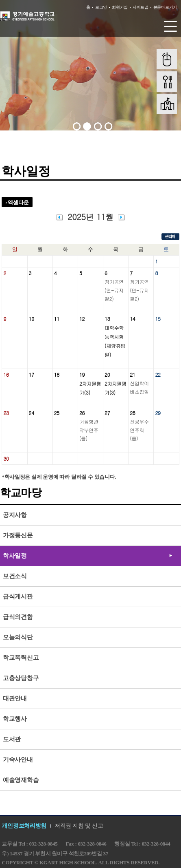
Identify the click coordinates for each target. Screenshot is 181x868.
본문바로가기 (165, 7)
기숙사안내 (18, 760)
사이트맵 (141, 7)
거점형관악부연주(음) (89, 430)
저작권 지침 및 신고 (79, 826)
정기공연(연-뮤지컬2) (114, 290)
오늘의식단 (18, 637)
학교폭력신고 (21, 658)
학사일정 (15, 556)
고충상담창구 (21, 678)
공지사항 (15, 515)
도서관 (12, 739)
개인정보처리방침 (24, 826)
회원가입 (120, 7)
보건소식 (15, 576)
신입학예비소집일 (139, 387)
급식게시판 (18, 596)
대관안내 (15, 698)
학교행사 (15, 719)
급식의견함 (18, 617)
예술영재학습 (21, 780)
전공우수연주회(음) (139, 430)
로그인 (101, 7)
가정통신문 (18, 535)
